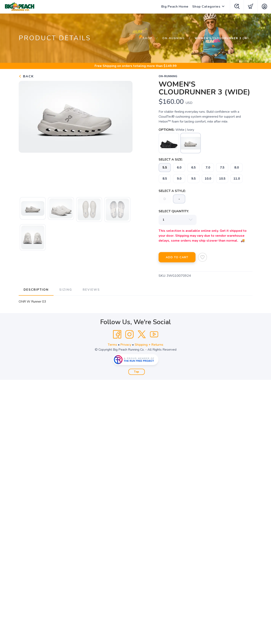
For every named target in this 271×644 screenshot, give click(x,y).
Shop (148, 38)
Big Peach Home (175, 7)
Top (137, 372)
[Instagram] (129, 334)
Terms (112, 345)
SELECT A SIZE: (171, 160)
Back (26, 76)
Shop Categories (206, 7)
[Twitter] (142, 334)
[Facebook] (117, 334)
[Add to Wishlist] (202, 257)
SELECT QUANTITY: (174, 211)
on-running (174, 38)
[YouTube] (154, 334)
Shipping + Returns (149, 345)
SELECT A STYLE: (172, 191)
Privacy (126, 345)
